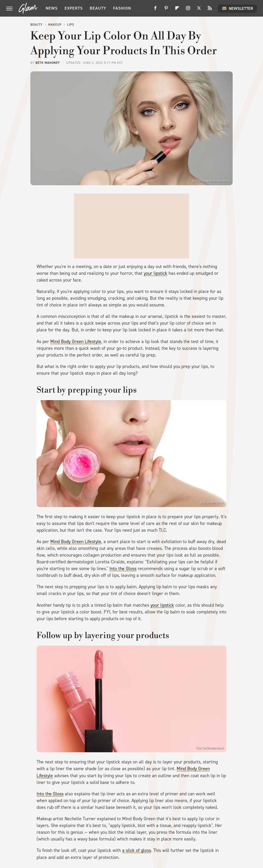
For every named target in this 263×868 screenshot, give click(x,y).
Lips (71, 25)
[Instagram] (188, 10)
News (52, 8)
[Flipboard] (177, 10)
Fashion (122, 8)
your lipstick (155, 273)
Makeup (55, 25)
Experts (74, 8)
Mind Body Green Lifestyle (76, 341)
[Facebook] (155, 10)
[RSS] (210, 10)
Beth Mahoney (48, 63)
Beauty (98, 8)
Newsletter (237, 8)
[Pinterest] (166, 10)
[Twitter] (199, 10)
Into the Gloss (123, 569)
